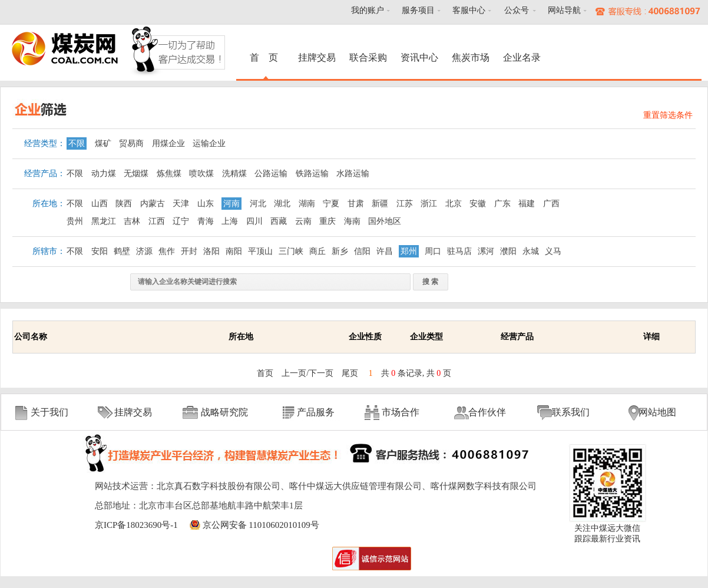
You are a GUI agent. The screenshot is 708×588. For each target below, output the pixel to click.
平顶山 (260, 251)
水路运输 (353, 174)
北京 (454, 204)
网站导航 (564, 10)
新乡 (340, 251)
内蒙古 (153, 204)
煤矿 (103, 143)
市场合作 (401, 412)
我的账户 (368, 10)
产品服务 (316, 412)
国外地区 (385, 221)
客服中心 (469, 10)
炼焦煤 (169, 174)
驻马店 (459, 251)
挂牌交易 (317, 57)
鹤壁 (122, 251)
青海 (206, 221)
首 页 (266, 57)
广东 (502, 204)
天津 (181, 204)
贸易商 (131, 143)
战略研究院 (224, 412)
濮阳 (508, 251)
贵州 (75, 221)
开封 (189, 251)
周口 (433, 251)
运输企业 (209, 143)
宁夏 (331, 204)
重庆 (327, 221)
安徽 (478, 204)
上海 (230, 221)
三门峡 (291, 251)
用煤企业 (168, 143)
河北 (258, 204)
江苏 (405, 204)
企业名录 (522, 57)
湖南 (307, 204)
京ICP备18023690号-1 (136, 525)
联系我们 (571, 412)
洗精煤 (234, 174)
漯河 (486, 251)
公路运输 (271, 174)
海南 (352, 221)
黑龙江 (104, 221)
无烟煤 (136, 174)
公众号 (517, 10)
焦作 (167, 251)
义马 (553, 251)
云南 (303, 221)
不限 (77, 143)
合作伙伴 (487, 412)
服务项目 (418, 10)
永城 (531, 251)
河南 (231, 204)
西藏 (279, 221)
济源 (144, 251)
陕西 (124, 204)
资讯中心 (419, 57)
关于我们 (49, 412)
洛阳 (211, 251)
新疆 (380, 204)
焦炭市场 (471, 57)
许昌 (385, 251)
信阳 (362, 251)
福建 (527, 204)
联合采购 (368, 57)
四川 (254, 221)
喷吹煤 (201, 174)
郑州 (409, 251)
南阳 (234, 251)
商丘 (317, 251)
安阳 (100, 251)
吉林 (132, 221)
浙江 (429, 204)
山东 (206, 204)
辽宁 (181, 221)
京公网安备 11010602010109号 (261, 525)
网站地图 (657, 412)
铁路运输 (312, 174)
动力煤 (104, 174)
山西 (100, 204)
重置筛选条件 (668, 115)
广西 (551, 204)
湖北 (282, 204)
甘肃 (356, 204)
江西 (157, 221)
